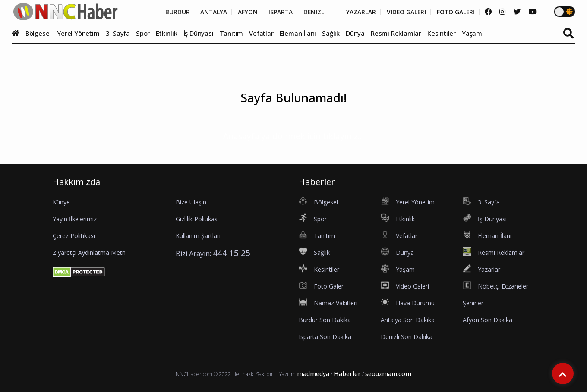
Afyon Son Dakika (488, 320)
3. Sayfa (118, 33)
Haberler (347, 374)
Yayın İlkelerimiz (75, 219)
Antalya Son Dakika (408, 320)
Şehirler (473, 303)
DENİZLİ (312, 12)
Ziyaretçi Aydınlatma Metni (90, 252)
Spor (143, 33)
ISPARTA (277, 12)
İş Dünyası (199, 33)
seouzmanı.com (388, 374)
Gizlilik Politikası (197, 219)
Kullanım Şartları (198, 236)
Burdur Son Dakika (325, 320)
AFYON (244, 12)
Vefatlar (261, 33)
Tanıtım (232, 33)
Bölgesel (38, 33)
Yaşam (472, 33)
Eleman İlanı (298, 33)
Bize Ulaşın (191, 202)
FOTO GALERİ (455, 12)
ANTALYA (210, 12)
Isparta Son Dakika (325, 337)
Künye (61, 202)
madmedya (313, 374)
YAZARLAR (359, 12)
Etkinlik (166, 33)
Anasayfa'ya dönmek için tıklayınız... (294, 136)
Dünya (355, 33)
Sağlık (331, 33)
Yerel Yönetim (78, 33)
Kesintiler (442, 33)
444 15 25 (232, 253)
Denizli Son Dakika (407, 337)
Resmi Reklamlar (396, 33)
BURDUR (173, 12)
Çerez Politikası (74, 236)
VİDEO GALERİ (405, 12)
